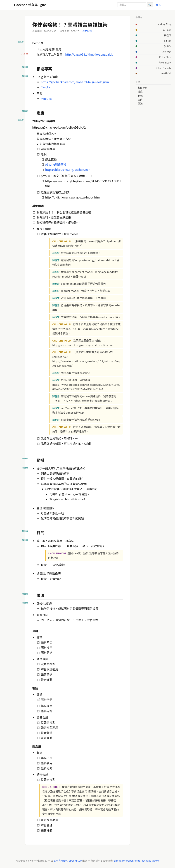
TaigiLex (46, 87)
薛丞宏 (168, 35)
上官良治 (167, 52)
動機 (140, 96)
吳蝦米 (168, 46)
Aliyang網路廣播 (56, 164)
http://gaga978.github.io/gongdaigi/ (89, 54)
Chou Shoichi (164, 68)
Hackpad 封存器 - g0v (30, 5)
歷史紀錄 (87, 31)
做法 (140, 104)
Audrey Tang (164, 24)
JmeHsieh (166, 73)
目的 (140, 100)
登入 (158, 5)
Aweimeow (165, 62)
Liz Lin (168, 41)
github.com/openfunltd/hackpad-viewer (137, 860)
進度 (140, 92)
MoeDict (46, 99)
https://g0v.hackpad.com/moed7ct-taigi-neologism (75, 82)
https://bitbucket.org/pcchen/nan (68, 170)
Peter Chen (165, 57)
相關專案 (143, 88)
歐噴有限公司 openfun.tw (68, 860)
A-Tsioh (167, 30)
